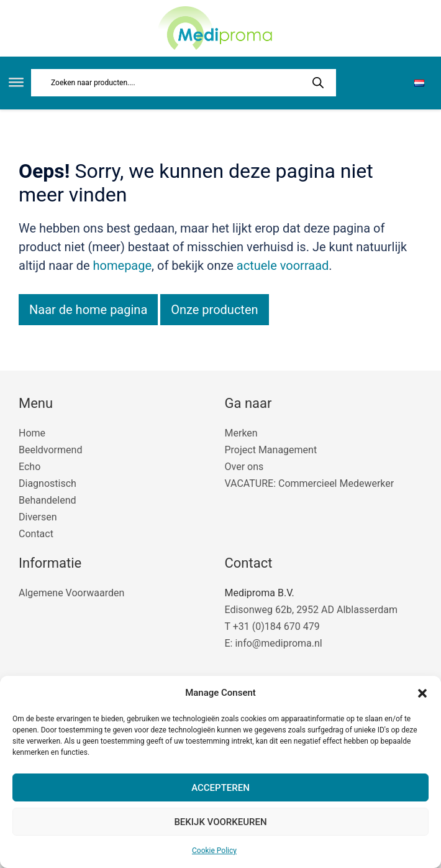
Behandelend (48, 500)
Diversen (38, 517)
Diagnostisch (48, 483)
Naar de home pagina (88, 310)
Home (32, 433)
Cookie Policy (214, 851)
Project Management (271, 450)
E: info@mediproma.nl (274, 643)
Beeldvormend (50, 450)
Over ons (244, 467)
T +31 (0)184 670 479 (272, 626)
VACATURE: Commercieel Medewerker (310, 483)
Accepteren (220, 788)
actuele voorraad (283, 265)
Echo (30, 467)
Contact (36, 534)
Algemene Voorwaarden (71, 593)
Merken (241, 433)
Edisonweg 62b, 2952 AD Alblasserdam (311, 610)
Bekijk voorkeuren (220, 822)
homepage (123, 265)
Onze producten (214, 310)
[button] (422, 693)
